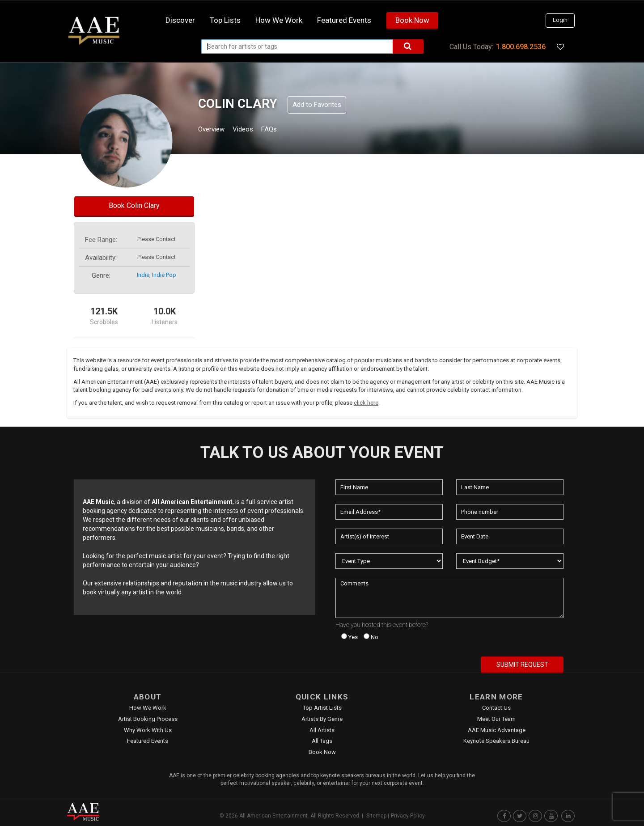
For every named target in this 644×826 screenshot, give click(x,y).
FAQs (286, 130)
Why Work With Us (148, 730)
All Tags (322, 741)
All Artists (322, 730)
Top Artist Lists (322, 708)
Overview (215, 130)
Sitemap (376, 816)
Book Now (412, 20)
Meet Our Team (496, 719)
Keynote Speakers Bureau (496, 741)
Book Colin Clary (134, 205)
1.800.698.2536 (521, 47)
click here (366, 403)
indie (143, 275)
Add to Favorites (317, 105)
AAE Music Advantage (497, 730)
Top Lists (225, 20)
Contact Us (496, 708)
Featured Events (344, 20)
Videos (254, 130)
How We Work (148, 708)
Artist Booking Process (148, 719)
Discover (180, 20)
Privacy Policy (408, 816)
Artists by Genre (322, 719)
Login (560, 20)
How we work (279, 20)
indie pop (164, 275)
